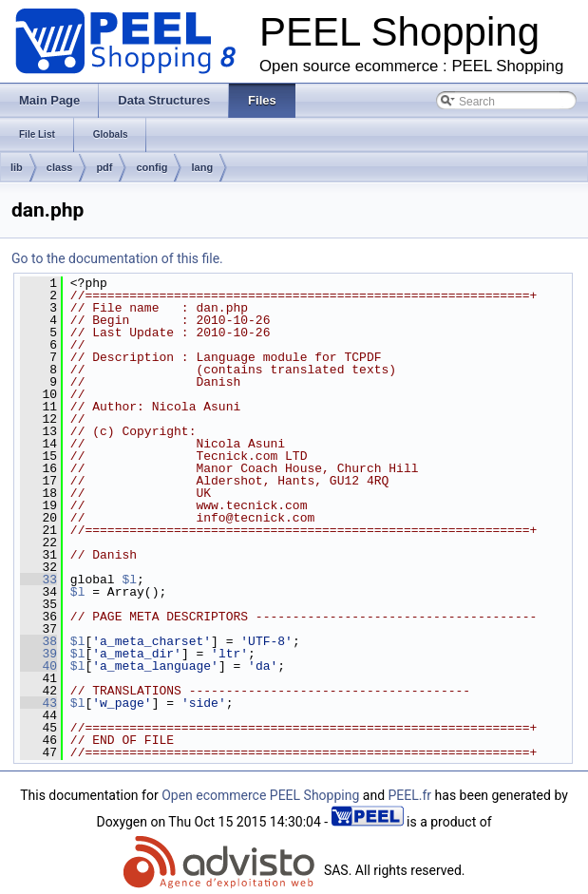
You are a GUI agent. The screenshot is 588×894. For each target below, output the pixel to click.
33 (38, 580)
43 (38, 703)
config (152, 167)
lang (202, 167)
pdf (104, 167)
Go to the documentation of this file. (117, 258)
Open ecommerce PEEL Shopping (260, 795)
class (60, 167)
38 (38, 641)
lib (17, 167)
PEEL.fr (410, 795)
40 (38, 666)
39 (38, 654)
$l (129, 580)
